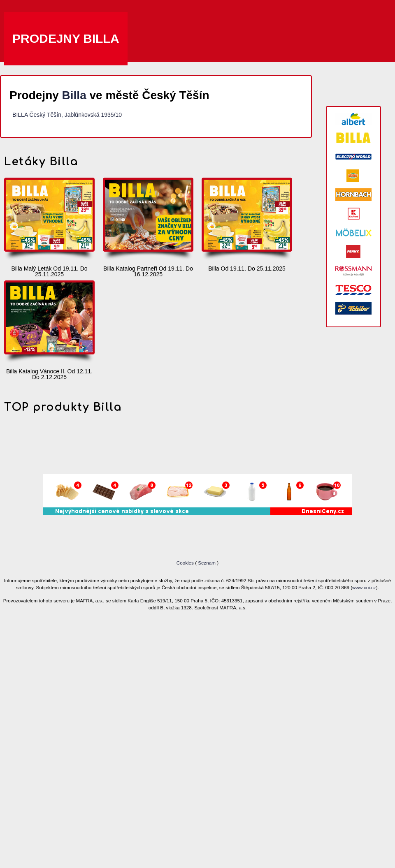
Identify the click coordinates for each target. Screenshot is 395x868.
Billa (74, 95)
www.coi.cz (364, 587)
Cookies (186, 563)
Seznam (207, 563)
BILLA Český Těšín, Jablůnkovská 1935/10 (67, 115)
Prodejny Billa (66, 38)
